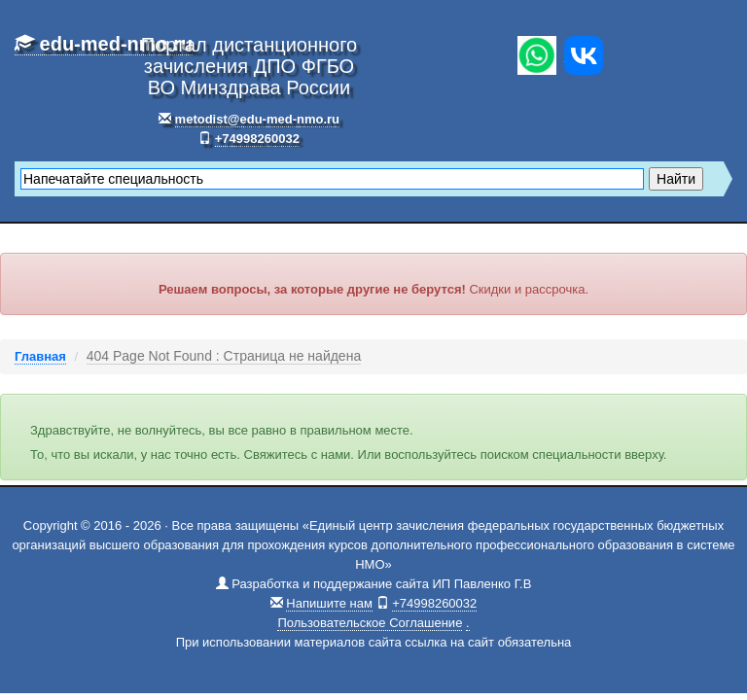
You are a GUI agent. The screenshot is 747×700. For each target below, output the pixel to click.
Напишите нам (329, 603)
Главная (40, 356)
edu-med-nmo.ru (104, 44)
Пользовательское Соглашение (370, 623)
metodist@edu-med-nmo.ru (257, 119)
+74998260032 (257, 139)
